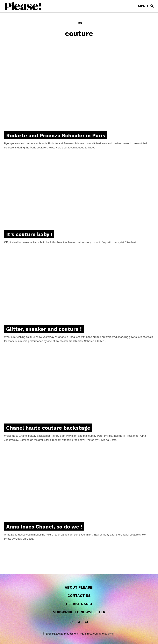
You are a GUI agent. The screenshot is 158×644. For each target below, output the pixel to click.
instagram (71, 623)
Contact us (79, 596)
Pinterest (87, 623)
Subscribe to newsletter (79, 612)
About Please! (79, 587)
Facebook (79, 623)
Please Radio (79, 604)
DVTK (112, 634)
